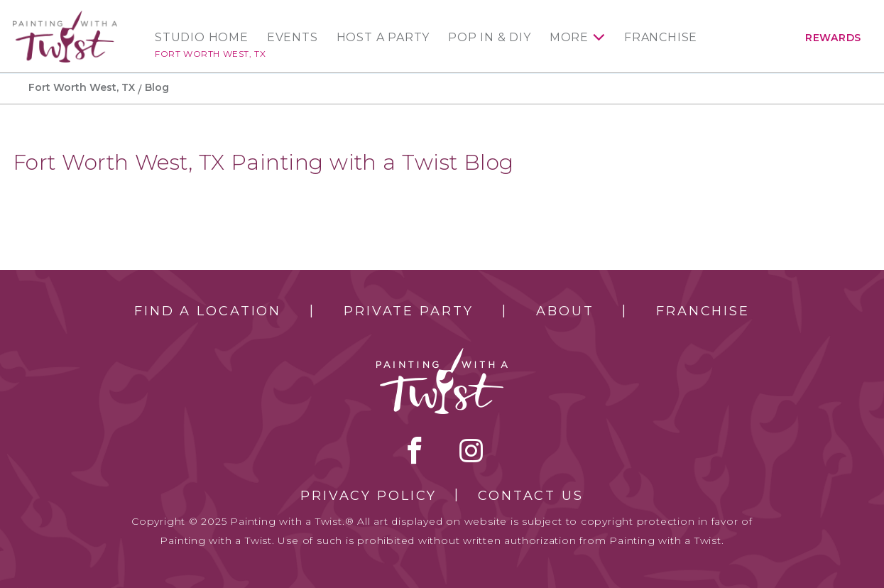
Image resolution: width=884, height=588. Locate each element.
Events (293, 38)
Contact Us (531, 496)
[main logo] (65, 17)
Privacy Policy (369, 496)
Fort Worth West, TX (210, 54)
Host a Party (383, 38)
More (569, 38)
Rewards (833, 38)
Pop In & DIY (490, 38)
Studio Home (202, 38)
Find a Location (208, 311)
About (565, 311)
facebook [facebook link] (415, 450)
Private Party (408, 311)
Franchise (661, 38)
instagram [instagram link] (471, 450)
